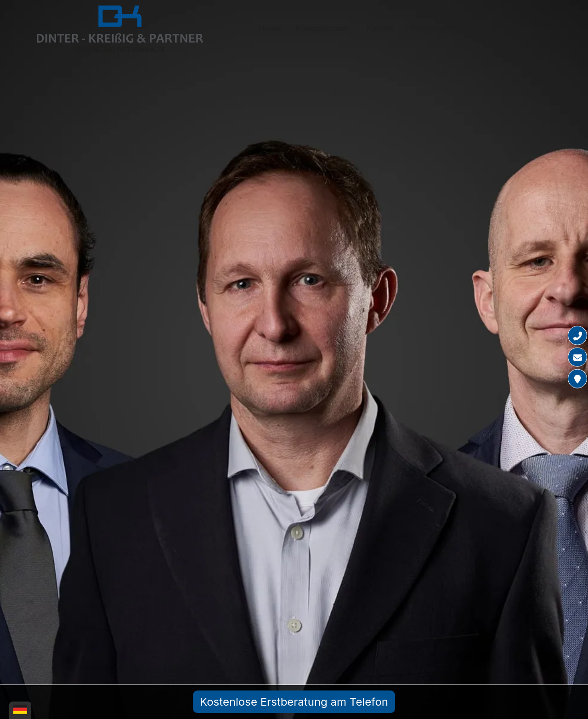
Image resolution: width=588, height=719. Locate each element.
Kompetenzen (322, 28)
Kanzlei (380, 28)
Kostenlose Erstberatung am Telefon (294, 702)
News (483, 28)
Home (270, 28)
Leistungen (433, 28)
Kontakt (526, 28)
